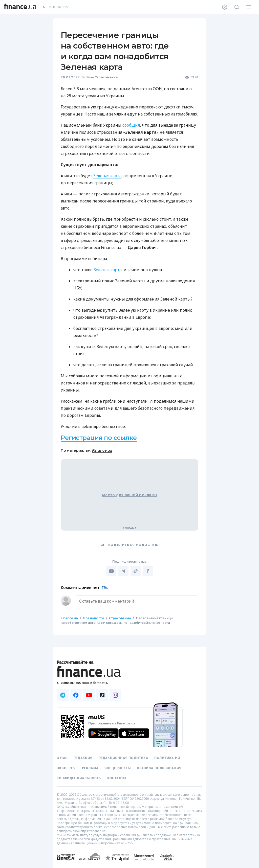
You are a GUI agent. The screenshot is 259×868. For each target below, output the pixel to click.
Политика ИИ (167, 758)
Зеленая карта (107, 176)
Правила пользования (159, 768)
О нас (62, 758)
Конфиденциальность (79, 778)
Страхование (106, 77)
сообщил (131, 125)
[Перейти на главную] (20, 7)
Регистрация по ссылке (99, 438)
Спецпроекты (118, 768)
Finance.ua (102, 450)
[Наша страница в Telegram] (63, 695)
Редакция (83, 758)
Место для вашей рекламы (129, 495)
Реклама (90, 768)
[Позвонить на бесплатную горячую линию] (89, 682)
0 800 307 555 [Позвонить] (55, 7)
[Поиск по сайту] (237, 7)
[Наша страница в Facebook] (76, 695)
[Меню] (249, 7)
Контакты (117, 778)
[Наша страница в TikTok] (102, 695)
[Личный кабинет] (225, 7)
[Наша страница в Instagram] (115, 695)
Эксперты (66, 768)
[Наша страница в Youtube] (89, 695)
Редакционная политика (123, 758)
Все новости (93, 618)
